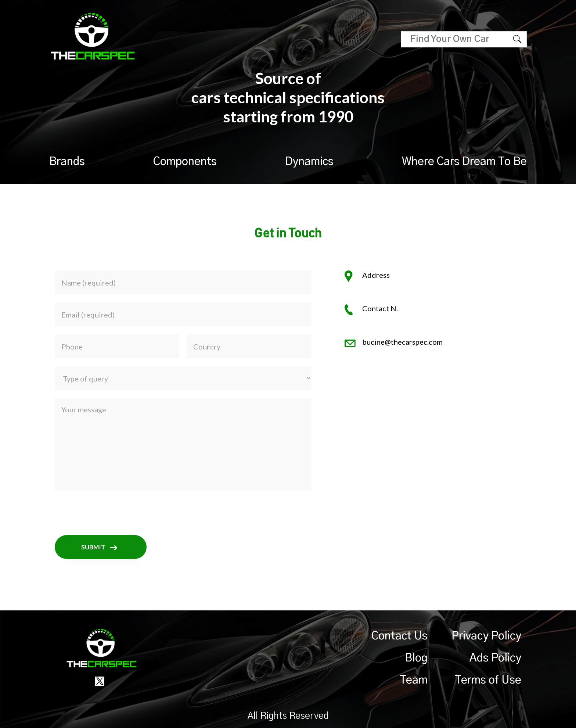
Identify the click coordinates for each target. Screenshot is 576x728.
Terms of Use (488, 680)
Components (185, 162)
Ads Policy (495, 658)
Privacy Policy (486, 636)
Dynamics (309, 162)
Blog (416, 658)
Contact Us (399, 636)
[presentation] (111, 513)
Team (414, 680)
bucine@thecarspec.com (402, 342)
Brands (67, 162)
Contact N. (380, 308)
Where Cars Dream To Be (464, 162)
